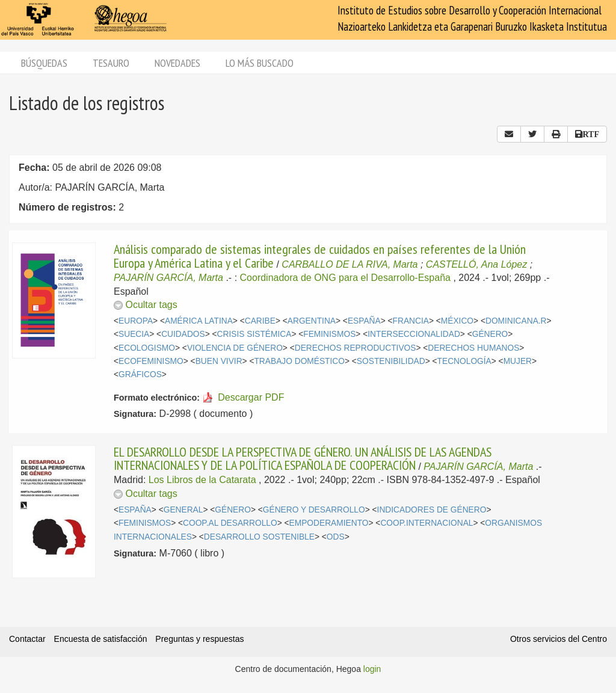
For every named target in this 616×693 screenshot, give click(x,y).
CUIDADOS (183, 334)
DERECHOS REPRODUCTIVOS (356, 348)
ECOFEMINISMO (151, 361)
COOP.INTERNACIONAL (427, 523)
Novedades (177, 63)
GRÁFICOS (140, 374)
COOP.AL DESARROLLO (230, 523)
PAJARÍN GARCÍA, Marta (168, 278)
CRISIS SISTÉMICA (254, 334)
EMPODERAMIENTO (329, 523)
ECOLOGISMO (147, 348)
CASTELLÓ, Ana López (476, 264)
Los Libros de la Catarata (202, 480)
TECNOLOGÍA (464, 361)
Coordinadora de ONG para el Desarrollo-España (345, 278)
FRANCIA (411, 321)
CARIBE (260, 321)
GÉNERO (490, 334)
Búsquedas (44, 63)
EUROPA (136, 321)
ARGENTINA (312, 321)
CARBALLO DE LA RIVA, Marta (350, 264)
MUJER (518, 361)
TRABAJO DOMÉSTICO (299, 361)
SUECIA (134, 334)
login (372, 669)
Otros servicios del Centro (559, 639)
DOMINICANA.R (516, 321)
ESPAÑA (364, 321)
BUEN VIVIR (219, 361)
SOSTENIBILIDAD (391, 361)
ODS (336, 537)
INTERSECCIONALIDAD (414, 334)
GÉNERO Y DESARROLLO (314, 510)
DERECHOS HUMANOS (473, 348)
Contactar (27, 639)
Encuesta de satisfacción (101, 639)
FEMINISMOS (329, 334)
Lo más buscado (260, 63)
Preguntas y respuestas (199, 639)
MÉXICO (457, 321)
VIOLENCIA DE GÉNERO (235, 348)
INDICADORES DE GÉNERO (432, 510)
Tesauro (111, 63)
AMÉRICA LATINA (199, 321)
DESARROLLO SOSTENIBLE (259, 537)
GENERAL (183, 510)
